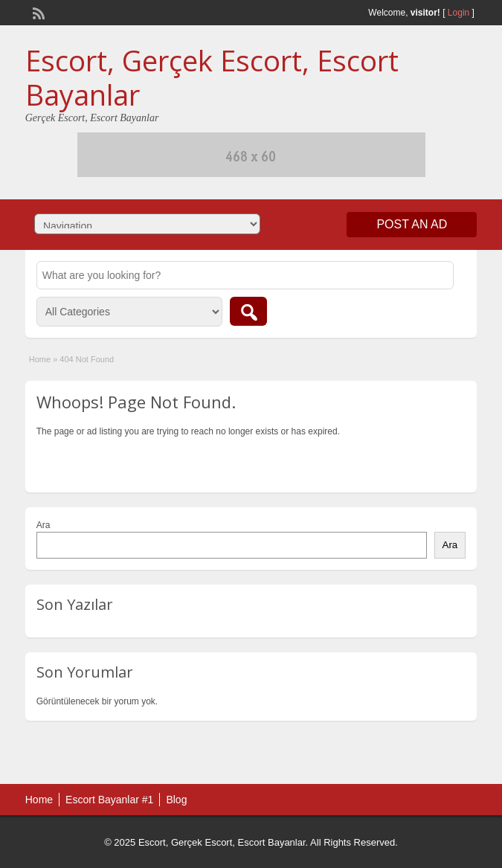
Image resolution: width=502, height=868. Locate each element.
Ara (44, 525)
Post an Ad (412, 224)
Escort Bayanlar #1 (109, 800)
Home (40, 359)
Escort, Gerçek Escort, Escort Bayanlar (212, 77)
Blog (176, 800)
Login (458, 13)
